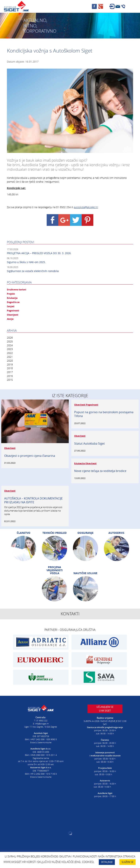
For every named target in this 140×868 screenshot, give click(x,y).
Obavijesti (13, 315)
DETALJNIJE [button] (107, 862)
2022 (10, 353)
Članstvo (24, 533)
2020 (10, 361)
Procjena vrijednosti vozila (55, 570)
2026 (10, 338)
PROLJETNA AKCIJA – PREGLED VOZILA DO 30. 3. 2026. (39, 253)
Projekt (11, 294)
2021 (10, 357)
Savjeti (11, 306)
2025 (10, 341)
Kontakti (70, 614)
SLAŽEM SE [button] (128, 862)
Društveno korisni (17, 290)
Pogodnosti (13, 311)
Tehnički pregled (55, 533)
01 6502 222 (42, 721)
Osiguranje (85, 533)
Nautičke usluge (85, 573)
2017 (10, 372)
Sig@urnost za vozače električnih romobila (33, 271)
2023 (10, 349)
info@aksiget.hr (42, 724)
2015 (10, 380)
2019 (10, 364)
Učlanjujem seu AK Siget (105, 709)
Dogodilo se (13, 302)
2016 (10, 376)
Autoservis (116, 533)
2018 (10, 368)
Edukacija (12, 298)
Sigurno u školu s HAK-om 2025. (26, 262)
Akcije (10, 319)
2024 (10, 345)
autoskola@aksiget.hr (86, 207)
